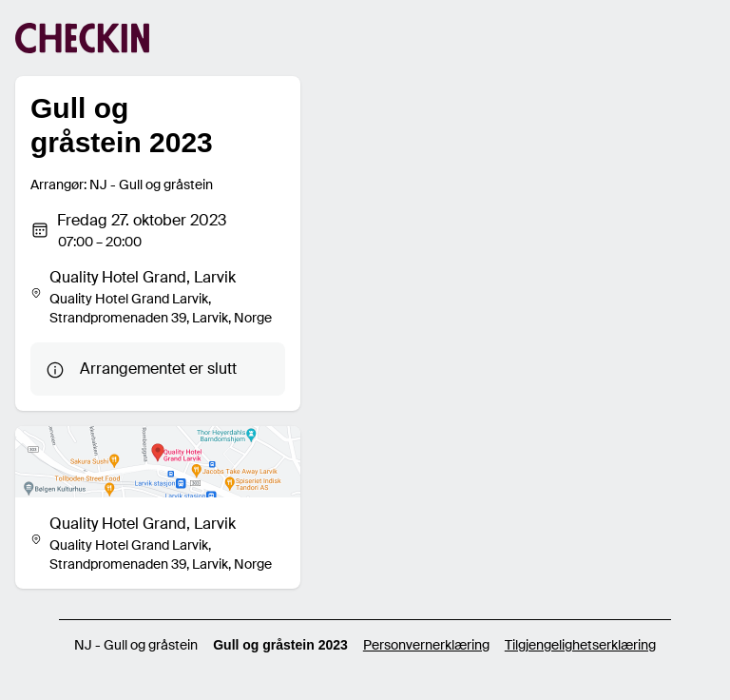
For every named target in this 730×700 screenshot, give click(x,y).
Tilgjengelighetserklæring (580, 645)
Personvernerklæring (426, 645)
